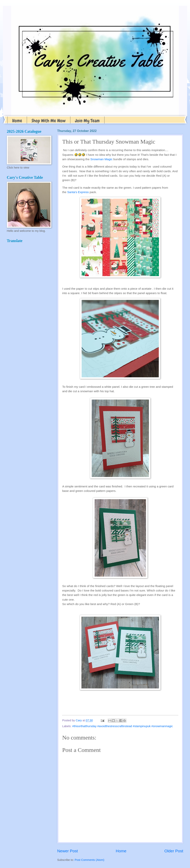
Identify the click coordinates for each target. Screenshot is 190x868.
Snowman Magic (101, 159)
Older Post (174, 851)
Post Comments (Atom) (89, 860)
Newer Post (67, 851)
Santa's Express (78, 192)
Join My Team (87, 121)
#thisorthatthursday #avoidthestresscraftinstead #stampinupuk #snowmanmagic (123, 726)
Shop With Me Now (49, 121)
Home (17, 121)
